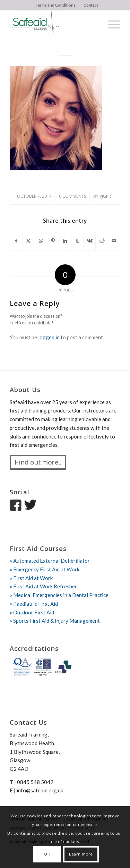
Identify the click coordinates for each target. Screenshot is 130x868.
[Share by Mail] (114, 241)
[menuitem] (56, 5)
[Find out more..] (38, 462)
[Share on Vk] (89, 241)
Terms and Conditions (55, 5)
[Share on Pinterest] (53, 241)
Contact (91, 5)
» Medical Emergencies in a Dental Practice (59, 595)
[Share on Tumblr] (77, 241)
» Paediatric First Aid (34, 604)
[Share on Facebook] (16, 241)
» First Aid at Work (31, 578)
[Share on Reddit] (102, 241)
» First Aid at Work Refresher (43, 586)
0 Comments (72, 196)
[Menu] (111, 24)
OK (47, 854)
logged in (49, 337)
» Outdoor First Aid (32, 612)
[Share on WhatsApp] (41, 241)
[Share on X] (28, 241)
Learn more (81, 854)
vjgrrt (106, 196)
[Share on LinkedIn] (65, 241)
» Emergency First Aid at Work (45, 569)
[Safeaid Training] (54, 24)
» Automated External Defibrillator (50, 561)
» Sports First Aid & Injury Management (55, 621)
